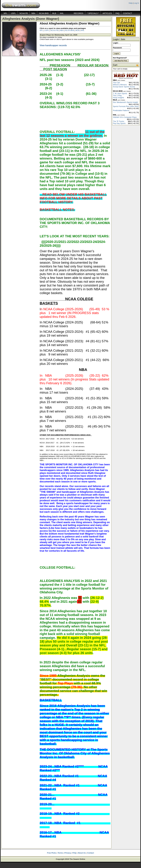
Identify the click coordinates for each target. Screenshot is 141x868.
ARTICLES (107, 13)
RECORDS (79, 13)
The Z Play (117, 96)
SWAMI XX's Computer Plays (125, 117)
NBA (33, 13)
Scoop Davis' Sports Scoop (124, 87)
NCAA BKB (44, 13)
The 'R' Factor (119, 121)
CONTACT (128, 13)
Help (131, 3)
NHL (62, 13)
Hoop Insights (118, 98)
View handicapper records (53, 45)
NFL (5, 13)
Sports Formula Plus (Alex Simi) (126, 106)
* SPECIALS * (93, 13)
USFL (13, 13)
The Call (116, 83)
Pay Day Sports (119, 123)
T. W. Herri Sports (120, 93)
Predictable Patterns (121, 110)
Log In (136, 3)
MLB (54, 13)
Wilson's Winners (120, 85)
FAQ (117, 13)
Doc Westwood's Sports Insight (125, 102)
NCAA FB (24, 13)
